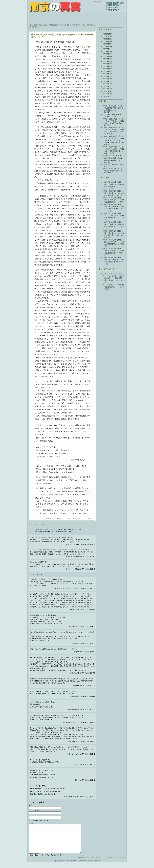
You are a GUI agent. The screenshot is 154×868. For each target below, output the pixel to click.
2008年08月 (108, 76)
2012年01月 (108, 39)
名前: (31, 805)
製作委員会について (101, 863)
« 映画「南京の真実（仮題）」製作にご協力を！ (45, 25)
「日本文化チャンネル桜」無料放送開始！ (44, 537)
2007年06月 (108, 86)
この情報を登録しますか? (39, 821)
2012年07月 (108, 36)
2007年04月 (108, 91)
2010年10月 (108, 44)
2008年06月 (108, 81)
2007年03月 (108, 94)
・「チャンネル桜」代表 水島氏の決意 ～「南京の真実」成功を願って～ (55, 550)
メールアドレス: (34, 810)
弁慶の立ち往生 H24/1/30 (113, 156)
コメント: (32, 823)
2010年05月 (108, 49)
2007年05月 (108, 89)
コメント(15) (74, 518)
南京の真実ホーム (100, 2)
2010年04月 (108, 51)
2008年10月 (108, 71)
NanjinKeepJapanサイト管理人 (69, 588)
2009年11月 (108, 56)
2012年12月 (108, 34)
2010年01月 (108, 54)
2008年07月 (108, 79)
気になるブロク (35, 562)
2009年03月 (108, 59)
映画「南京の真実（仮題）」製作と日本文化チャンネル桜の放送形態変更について (114, 184)
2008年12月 (108, 66)
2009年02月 (108, 61)
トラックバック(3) (85, 518)
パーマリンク (65, 518)
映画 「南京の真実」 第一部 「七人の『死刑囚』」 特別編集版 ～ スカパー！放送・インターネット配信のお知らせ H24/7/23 (115, 140)
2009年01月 (108, 64)
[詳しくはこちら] (76, 542)
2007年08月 (108, 84)
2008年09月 (108, 74)
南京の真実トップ (85, 863)
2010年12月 (108, 41)
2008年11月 (108, 69)
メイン (65, 25)
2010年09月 (108, 46)
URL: (31, 815)
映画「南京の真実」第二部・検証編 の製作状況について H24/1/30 (114, 160)
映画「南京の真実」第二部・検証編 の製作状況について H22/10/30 (114, 171)
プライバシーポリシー (118, 863)
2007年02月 (108, 96)
